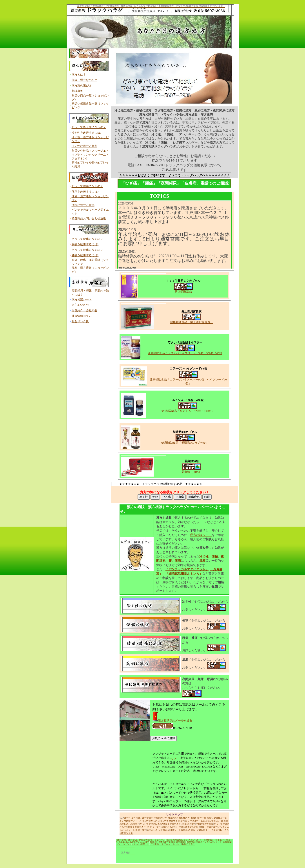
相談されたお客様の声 (179, 818)
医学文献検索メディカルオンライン (204, 842)
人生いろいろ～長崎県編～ (202, 840)
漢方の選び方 (160, 818)
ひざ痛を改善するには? (188, 827)
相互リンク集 (126, 833)
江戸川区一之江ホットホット (166, 844)
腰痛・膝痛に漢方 (209, 827)
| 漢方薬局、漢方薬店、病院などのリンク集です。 (141, 840)
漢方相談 (126, 853)
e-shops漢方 (144, 842)
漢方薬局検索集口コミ (177, 840)
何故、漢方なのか (144, 818)
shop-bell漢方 (132, 842)
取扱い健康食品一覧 (217, 818)
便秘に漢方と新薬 (205, 824)
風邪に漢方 (141, 830)
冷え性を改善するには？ (172, 821)
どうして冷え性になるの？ (146, 821)
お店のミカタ (188, 844)
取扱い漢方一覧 (198, 818)
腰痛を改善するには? (138, 827)
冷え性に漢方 (126, 821)
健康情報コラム (221, 830)
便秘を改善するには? (173, 824)
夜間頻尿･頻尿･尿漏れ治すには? (197, 830)
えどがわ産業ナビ (141, 844)
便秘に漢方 (190, 824)
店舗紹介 (165, 830)
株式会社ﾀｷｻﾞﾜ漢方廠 (160, 842)
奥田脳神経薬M (179, 842)
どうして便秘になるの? (151, 824)
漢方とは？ (130, 818)
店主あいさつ (153, 830)
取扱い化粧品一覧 (214, 821)
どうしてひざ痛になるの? (162, 827)
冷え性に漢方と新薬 (195, 821)
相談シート (175, 830)
